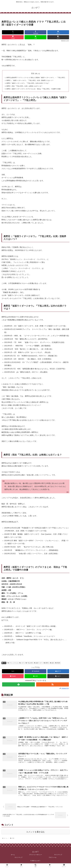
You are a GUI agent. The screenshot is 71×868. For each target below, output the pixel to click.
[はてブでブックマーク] (58, 32)
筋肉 (52, 667)
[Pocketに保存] (13, 37)
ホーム (13, 859)
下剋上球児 (29, 667)
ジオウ (22, 667)
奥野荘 (46, 667)
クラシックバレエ (13, 667)
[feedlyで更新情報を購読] (18, 688)
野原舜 (58, 667)
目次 (33, 73)
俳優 (4, 667)
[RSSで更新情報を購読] (52, 688)
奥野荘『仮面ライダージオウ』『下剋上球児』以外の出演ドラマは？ (29, 86)
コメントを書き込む (36, 836)
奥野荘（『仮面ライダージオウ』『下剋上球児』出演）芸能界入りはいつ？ (31, 83)
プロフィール (53, 862)
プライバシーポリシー (35, 859)
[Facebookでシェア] (35, 32)
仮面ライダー (38, 667)
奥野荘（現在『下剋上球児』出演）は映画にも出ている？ (25, 89)
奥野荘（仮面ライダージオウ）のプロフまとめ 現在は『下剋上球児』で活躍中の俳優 (35, 92)
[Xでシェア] (13, 32)
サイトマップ (58, 859)
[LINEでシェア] (35, 37)
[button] (58, 37)
